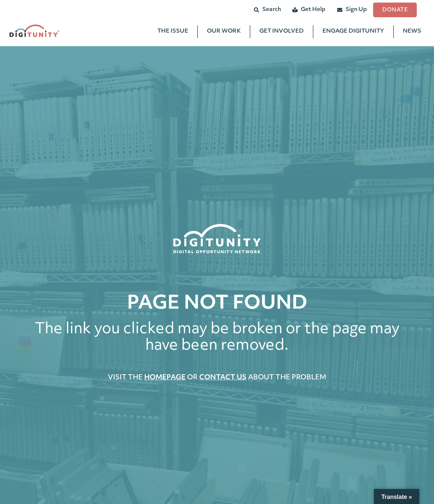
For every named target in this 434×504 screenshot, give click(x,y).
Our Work (224, 33)
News (412, 33)
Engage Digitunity (353, 33)
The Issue (173, 33)
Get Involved (282, 33)
